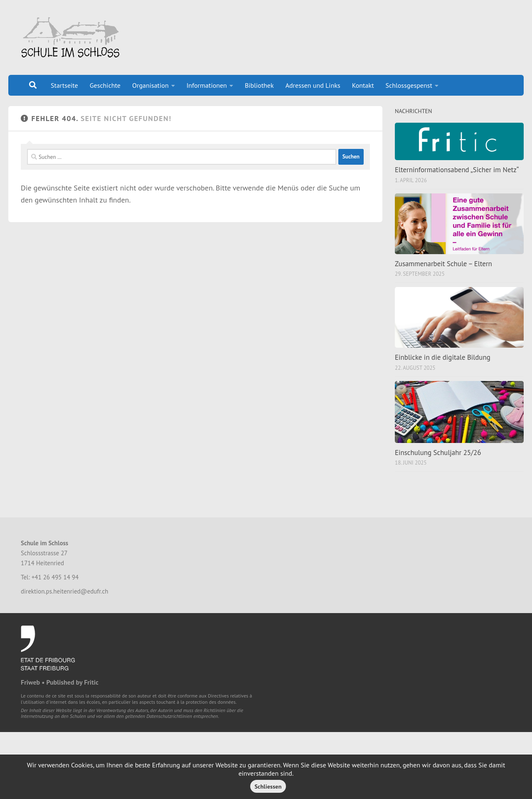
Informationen (207, 85)
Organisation (150, 85)
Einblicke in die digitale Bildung (443, 357)
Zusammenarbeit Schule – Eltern (443, 264)
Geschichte (105, 85)
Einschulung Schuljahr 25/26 (438, 453)
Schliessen (268, 787)
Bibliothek (259, 85)
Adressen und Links (313, 85)
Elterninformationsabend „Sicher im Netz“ (457, 170)
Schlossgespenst (409, 85)
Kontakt (363, 85)
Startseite (64, 85)
